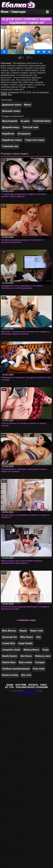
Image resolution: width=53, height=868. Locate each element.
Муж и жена (25, 662)
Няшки (23, 631)
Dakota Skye (9, 662)
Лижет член (37, 631)
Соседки (40, 662)
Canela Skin (9, 643)
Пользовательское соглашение (32, 687)
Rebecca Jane (43, 656)
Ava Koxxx (26, 656)
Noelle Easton (10, 656)
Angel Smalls (25, 643)
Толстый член (30, 127)
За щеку (25, 121)
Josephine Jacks (11, 650)
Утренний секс (10, 146)
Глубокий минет (42, 121)
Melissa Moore (31, 650)
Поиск (43, 685)
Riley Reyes (27, 637)
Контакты (33, 685)
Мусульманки (10, 121)
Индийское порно (12, 140)
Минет (28, 105)
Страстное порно (35, 140)
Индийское (8, 134)
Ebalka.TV (29, 691)
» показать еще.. (26, 620)
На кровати (24, 134)
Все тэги (9, 687)
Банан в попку (10, 675)
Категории (21, 685)
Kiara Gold (39, 669)
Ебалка (10, 685)
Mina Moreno (9, 631)
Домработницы (11, 127)
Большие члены (11, 111)
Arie (38, 637)
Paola (46, 650)
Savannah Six (9, 637)
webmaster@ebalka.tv (26, 693)
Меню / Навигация (13, 12)
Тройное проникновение (16, 669)
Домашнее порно (12, 105)
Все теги (26, 675)
